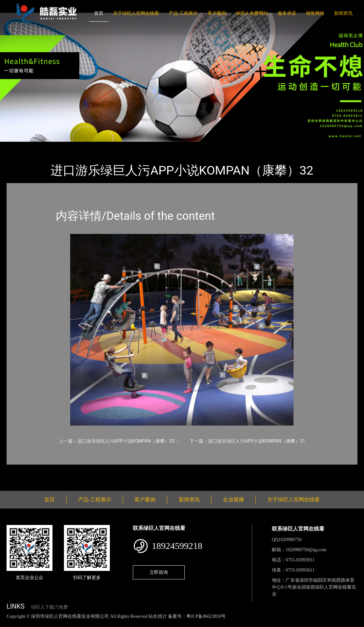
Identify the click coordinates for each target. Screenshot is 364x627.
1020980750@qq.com (306, 550)
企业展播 (233, 500)
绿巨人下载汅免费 (50, 607)
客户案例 (217, 13)
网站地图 (10, 623)
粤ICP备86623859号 (206, 616)
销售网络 (315, 13)
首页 (99, 13)
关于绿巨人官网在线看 (136, 13)
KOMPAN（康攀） (89, 146)
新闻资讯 (343, 13)
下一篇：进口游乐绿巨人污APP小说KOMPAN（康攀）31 (247, 441)
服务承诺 (287, 13)
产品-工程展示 (183, 13)
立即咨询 (159, 572)
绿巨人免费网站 (252, 13)
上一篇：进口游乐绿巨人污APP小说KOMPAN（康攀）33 (117, 441)
